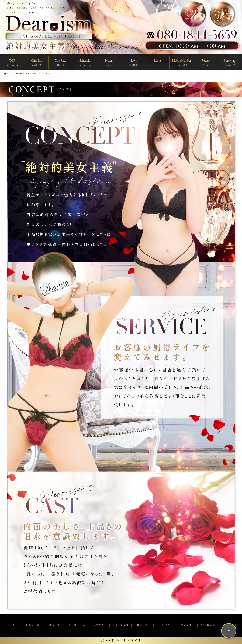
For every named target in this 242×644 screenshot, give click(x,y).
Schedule (85, 63)
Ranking (230, 63)
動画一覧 (143, 625)
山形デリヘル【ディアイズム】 (22, 3)
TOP (12, 63)
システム (99, 625)
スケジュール (77, 625)
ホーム (11, 625)
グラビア (164, 625)
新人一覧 (55, 625)
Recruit (206, 63)
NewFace (60, 63)
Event (157, 63)
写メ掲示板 (208, 625)
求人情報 (186, 625)
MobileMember (181, 63)
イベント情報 (121, 625)
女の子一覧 (33, 625)
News (133, 63)
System (109, 63)
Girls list (36, 63)
